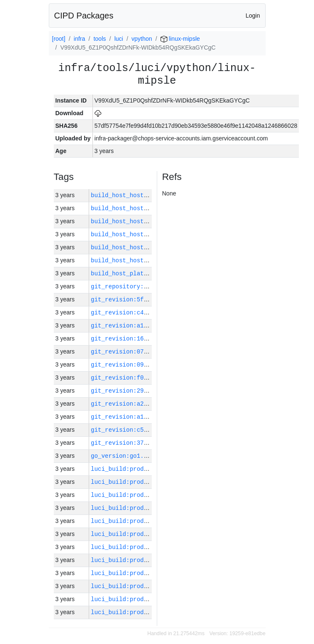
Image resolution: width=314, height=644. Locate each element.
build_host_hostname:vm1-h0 (137, 221)
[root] (59, 39)
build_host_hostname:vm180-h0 (140, 195)
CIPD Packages (84, 16)
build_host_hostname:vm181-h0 (140, 260)
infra (79, 39)
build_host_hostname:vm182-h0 (140, 208)
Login (253, 16)
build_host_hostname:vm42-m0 (139, 247)
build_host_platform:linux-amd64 (145, 273)
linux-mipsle (180, 39)
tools (100, 39)
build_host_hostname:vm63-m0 (139, 234)
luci (119, 39)
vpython (142, 39)
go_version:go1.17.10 (126, 456)
